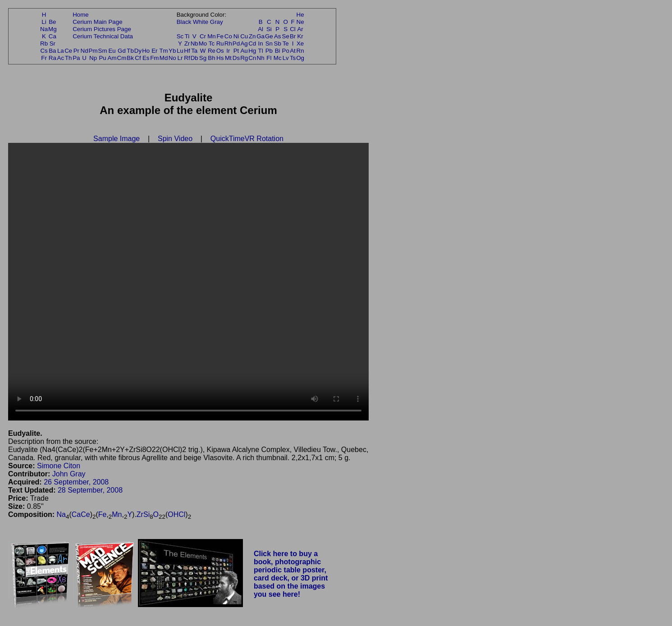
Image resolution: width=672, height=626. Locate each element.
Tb (130, 51)
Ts (293, 58)
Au (244, 51)
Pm (93, 51)
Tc (212, 43)
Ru (220, 43)
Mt (228, 58)
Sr (53, 43)
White (201, 22)
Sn (269, 43)
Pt (236, 51)
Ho (146, 51)
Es (146, 58)
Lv (286, 58)
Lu (180, 51)
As (278, 36)
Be (52, 22)
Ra (53, 58)
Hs (220, 58)
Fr (44, 58)
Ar (300, 29)
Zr (187, 43)
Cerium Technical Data (103, 36)
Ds (236, 58)
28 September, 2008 (90, 490)
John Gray (69, 474)
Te (286, 43)
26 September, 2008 (76, 482)
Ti (187, 36)
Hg (252, 51)
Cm (122, 58)
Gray (217, 22)
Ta (194, 51)
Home (81, 15)
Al (261, 29)
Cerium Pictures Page (102, 29)
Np (93, 58)
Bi (278, 51)
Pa (76, 58)
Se (286, 36)
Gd (122, 51)
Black (184, 22)
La (61, 51)
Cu (244, 36)
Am (112, 58)
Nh (261, 58)
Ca (53, 36)
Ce (68, 51)
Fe (220, 36)
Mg (53, 29)
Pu (102, 58)
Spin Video (175, 139)
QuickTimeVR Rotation (247, 139)
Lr (180, 58)
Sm (103, 51)
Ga (261, 36)
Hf (187, 51)
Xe (300, 43)
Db (194, 58)
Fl (269, 58)
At (293, 51)
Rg (244, 58)
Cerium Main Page (97, 22)
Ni (236, 36)
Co (228, 36)
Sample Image (117, 139)
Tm (163, 51)
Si (269, 29)
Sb (278, 43)
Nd (85, 51)
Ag (244, 43)
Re (212, 51)
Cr (203, 36)
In (261, 43)
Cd (252, 43)
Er (154, 51)
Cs (44, 51)
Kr (300, 36)
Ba (52, 51)
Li (44, 22)
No (172, 58)
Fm (154, 58)
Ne (300, 22)
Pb (269, 51)
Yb (172, 51)
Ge (269, 36)
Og (300, 58)
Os (220, 51)
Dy (138, 51)
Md (164, 58)
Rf (187, 58)
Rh (228, 43)
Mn (212, 36)
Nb (194, 43)
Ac (61, 58)
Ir (228, 51)
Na (44, 29)
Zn (252, 36)
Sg (203, 58)
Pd (236, 43)
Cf (138, 58)
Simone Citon (59, 466)
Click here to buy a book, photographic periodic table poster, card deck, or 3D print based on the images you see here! (291, 574)
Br (293, 36)
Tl (261, 51)
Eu (112, 51)
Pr (76, 51)
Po (286, 51)
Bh (211, 58)
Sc (180, 36)
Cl (293, 29)
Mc (278, 58)
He (300, 15)
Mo (203, 43)
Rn (300, 51)
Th (69, 58)
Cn (252, 58)
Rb (44, 43)
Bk (130, 58)
